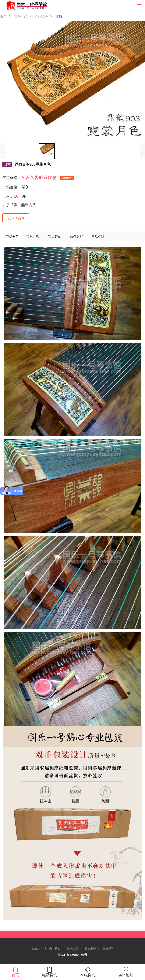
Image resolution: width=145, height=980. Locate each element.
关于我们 (55, 948)
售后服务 (90, 948)
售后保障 (108, 948)
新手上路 (73, 948)
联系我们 (37, 948)
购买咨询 (16, 218)
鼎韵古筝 (41, 16)
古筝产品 (21, 16)
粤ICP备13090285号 (73, 955)
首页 (3, 16)
